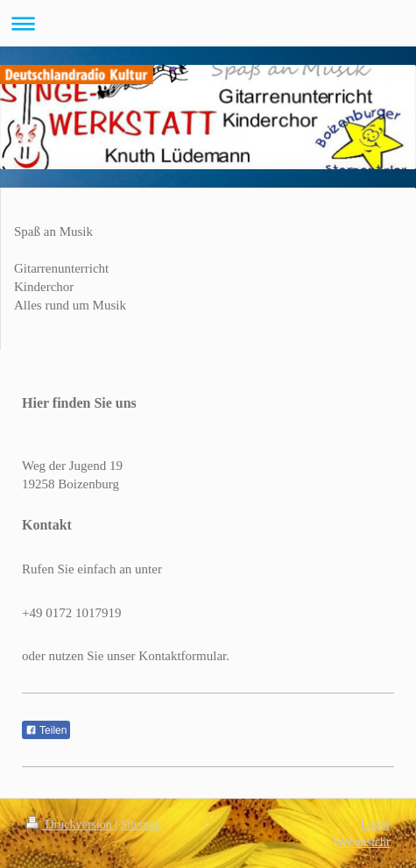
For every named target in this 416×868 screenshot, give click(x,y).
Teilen (46, 730)
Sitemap (141, 825)
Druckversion (71, 825)
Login (375, 825)
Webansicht (361, 842)
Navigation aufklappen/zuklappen (208, 23)
